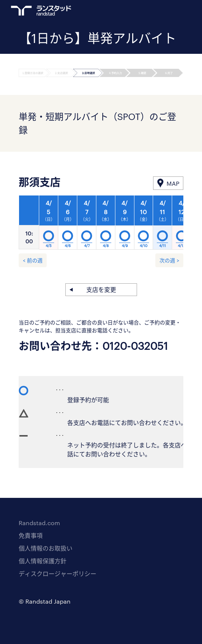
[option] (106, 225)
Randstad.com (39, 523)
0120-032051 (135, 346)
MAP (173, 183)
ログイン (165, 12)
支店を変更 (101, 289)
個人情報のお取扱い (46, 548)
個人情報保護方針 (43, 561)
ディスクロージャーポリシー (58, 574)
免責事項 (31, 535)
